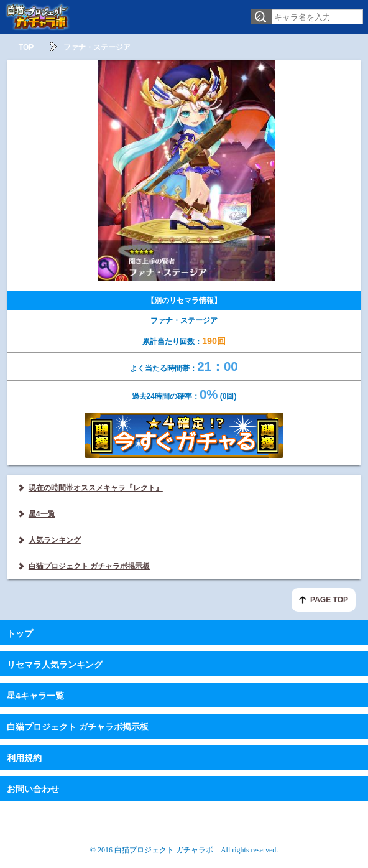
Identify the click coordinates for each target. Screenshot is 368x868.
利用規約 (24, 758)
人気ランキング (55, 540)
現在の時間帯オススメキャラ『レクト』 (96, 488)
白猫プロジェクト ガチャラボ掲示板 (89, 566)
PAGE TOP (329, 600)
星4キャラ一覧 (35, 696)
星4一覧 (42, 514)
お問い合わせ (33, 789)
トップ (20, 633)
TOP (26, 47)
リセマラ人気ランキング (55, 665)
